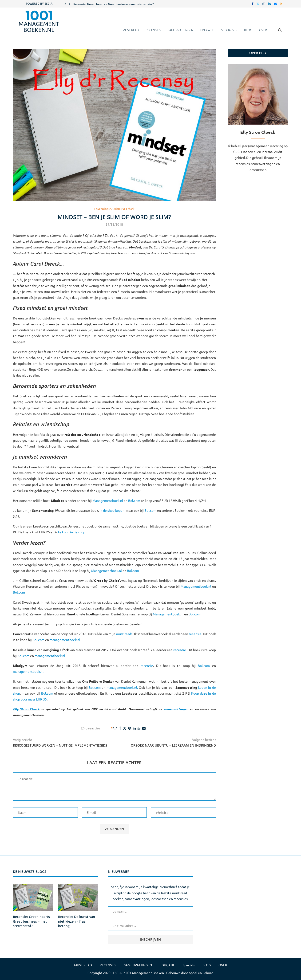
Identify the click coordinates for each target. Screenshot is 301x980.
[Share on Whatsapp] (139, 728)
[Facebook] (252, 4)
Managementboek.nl (108, 500)
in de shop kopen (112, 510)
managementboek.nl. (123, 687)
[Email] (275, 4)
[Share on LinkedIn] (134, 728)
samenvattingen (176, 709)
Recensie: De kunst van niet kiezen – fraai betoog (77, 921)
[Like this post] (115, 728)
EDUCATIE (207, 30)
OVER (263, 30)
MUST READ (131, 30)
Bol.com (134, 500)
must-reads (124, 634)
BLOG (248, 30)
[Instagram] (264, 4)
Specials (228, 30)
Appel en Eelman (201, 973)
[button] (65, 4)
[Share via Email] (144, 728)
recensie (195, 634)
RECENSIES (153, 30)
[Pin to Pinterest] (130, 728)
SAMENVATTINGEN (180, 30)
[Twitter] (258, 4)
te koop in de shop (72, 532)
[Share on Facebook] (120, 728)
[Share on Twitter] (125, 728)
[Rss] (281, 4)
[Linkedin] (269, 4)
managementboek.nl (65, 640)
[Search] (280, 32)
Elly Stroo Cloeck (26, 709)
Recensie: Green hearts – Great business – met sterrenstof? (114, 4)
